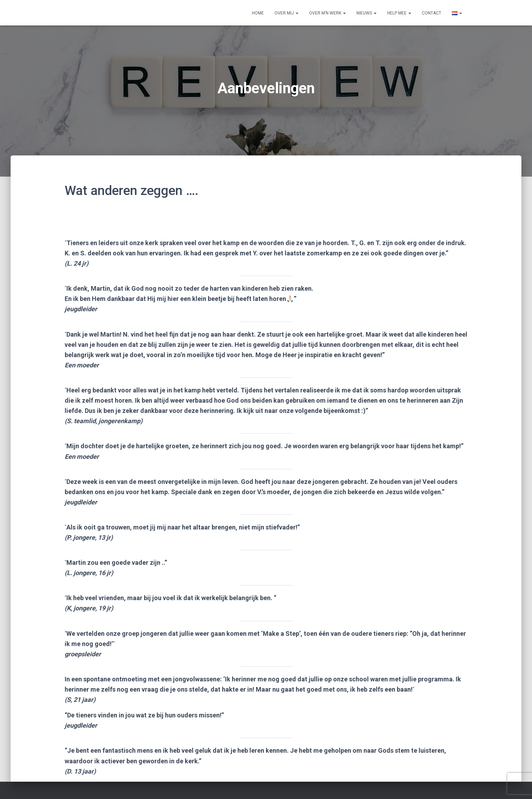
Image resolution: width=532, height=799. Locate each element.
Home (258, 13)
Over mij (286, 13)
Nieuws (367, 13)
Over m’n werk (327, 13)
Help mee (399, 13)
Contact (431, 13)
